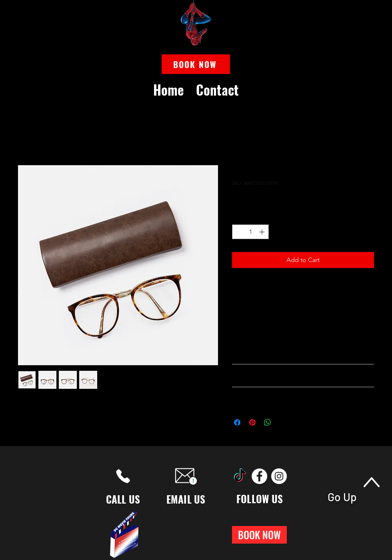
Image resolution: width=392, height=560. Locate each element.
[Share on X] (283, 422)
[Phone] (123, 476)
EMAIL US (186, 499)
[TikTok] (240, 476)
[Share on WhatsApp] (268, 422)
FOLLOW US (260, 499)
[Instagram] (279, 476)
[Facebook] (259, 476)
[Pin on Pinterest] (252, 422)
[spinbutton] (250, 232)
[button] (196, 64)
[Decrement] (238, 232)
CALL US (123, 499)
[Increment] (263, 232)
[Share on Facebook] (237, 422)
